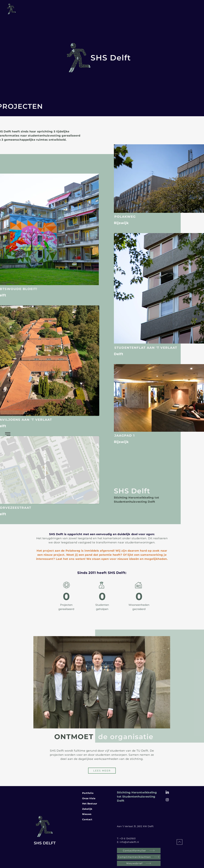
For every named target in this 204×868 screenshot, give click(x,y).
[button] (8, 434)
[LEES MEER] (102, 771)
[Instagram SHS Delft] (167, 800)
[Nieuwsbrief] (139, 863)
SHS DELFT (45, 843)
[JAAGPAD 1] (128, 436)
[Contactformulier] (139, 851)
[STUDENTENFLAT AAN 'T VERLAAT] (151, 348)
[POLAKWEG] (137, 217)
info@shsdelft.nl (129, 842)
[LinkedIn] (167, 792)
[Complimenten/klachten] (139, 857)
